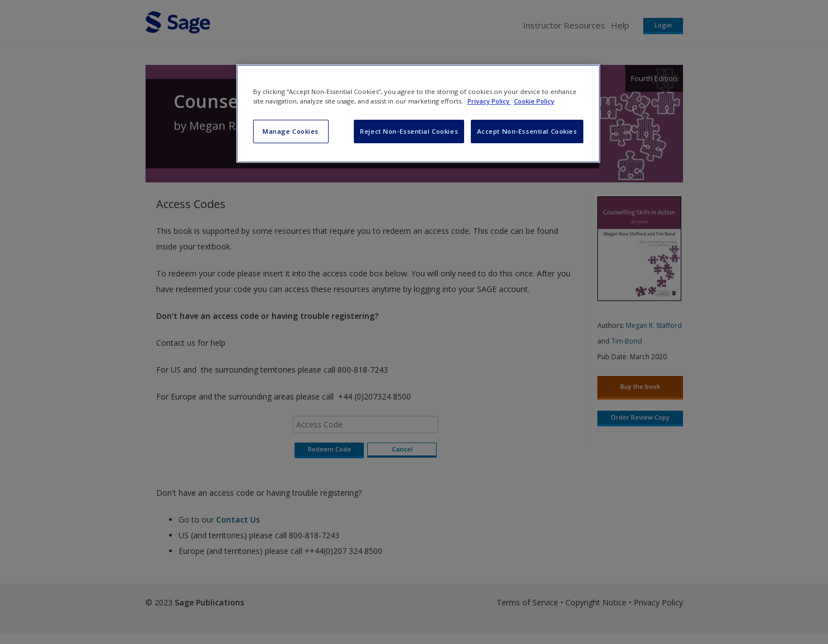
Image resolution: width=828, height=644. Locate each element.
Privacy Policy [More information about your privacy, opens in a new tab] (489, 101)
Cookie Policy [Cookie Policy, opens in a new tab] (534, 101)
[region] (418, 114)
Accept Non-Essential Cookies (527, 131)
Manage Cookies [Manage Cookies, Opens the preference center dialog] (291, 131)
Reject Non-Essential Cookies (409, 131)
